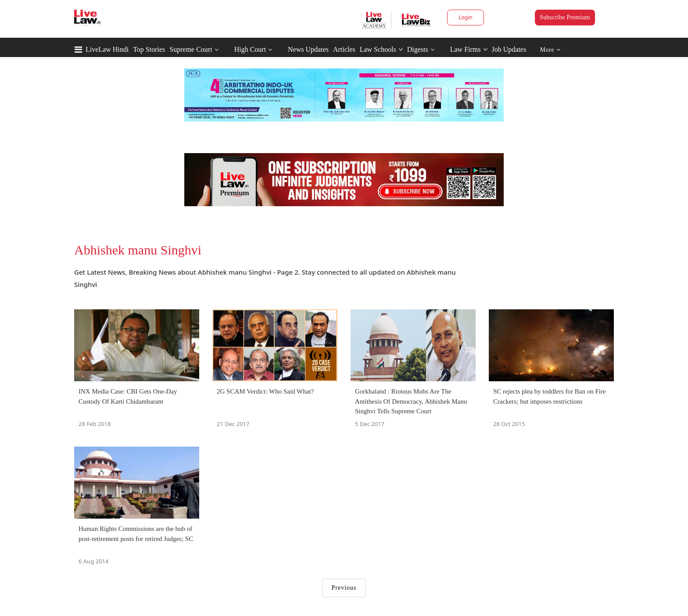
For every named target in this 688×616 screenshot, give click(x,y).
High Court (250, 49)
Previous (344, 588)
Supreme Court (191, 49)
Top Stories (149, 49)
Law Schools (381, 49)
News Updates (308, 49)
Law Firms (469, 49)
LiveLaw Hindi (107, 49)
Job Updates (509, 49)
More (550, 50)
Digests (418, 49)
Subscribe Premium (565, 17)
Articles (344, 49)
